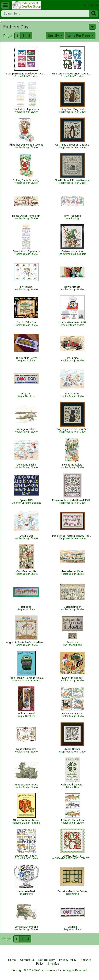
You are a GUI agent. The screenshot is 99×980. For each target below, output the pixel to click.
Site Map (54, 964)
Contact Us (27, 960)
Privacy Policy (68, 960)
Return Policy (47, 960)
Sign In (91, 5)
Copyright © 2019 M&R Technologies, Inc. (37, 970)
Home (12, 960)
